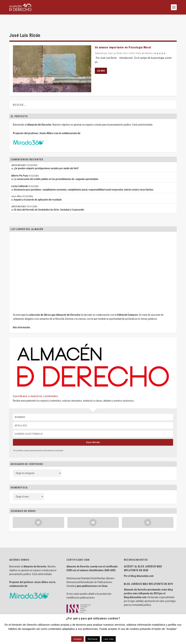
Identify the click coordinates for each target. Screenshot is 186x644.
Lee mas (101, 60)
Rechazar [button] (93, 639)
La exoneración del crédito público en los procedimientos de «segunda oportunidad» (56, 168)
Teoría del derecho (144, 42)
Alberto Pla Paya (20, 164)
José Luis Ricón (115, 42)
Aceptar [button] (77, 639)
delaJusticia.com (145, 565)
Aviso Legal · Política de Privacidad (27, 612)
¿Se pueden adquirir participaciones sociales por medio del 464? (46, 157)
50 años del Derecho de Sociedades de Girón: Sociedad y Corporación (49, 198)
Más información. (22, 316)
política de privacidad (55, 439)
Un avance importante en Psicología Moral (123, 36)
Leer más (109, 639)
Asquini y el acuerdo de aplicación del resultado (38, 188)
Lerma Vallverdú (19, 175)
